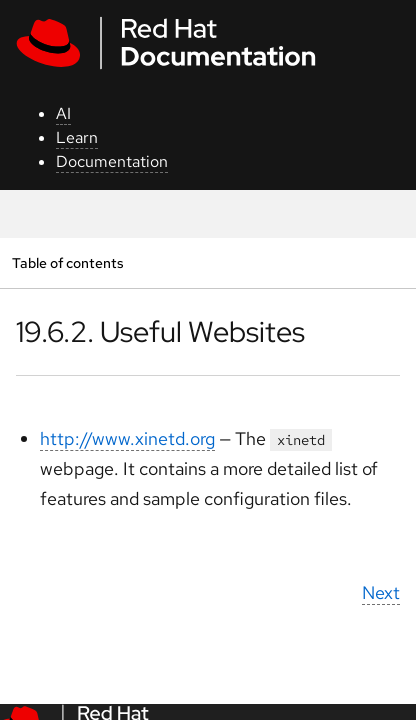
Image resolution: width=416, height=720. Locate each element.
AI (63, 113)
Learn (77, 137)
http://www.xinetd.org (127, 438)
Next (381, 592)
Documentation (112, 161)
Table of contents (67, 262)
